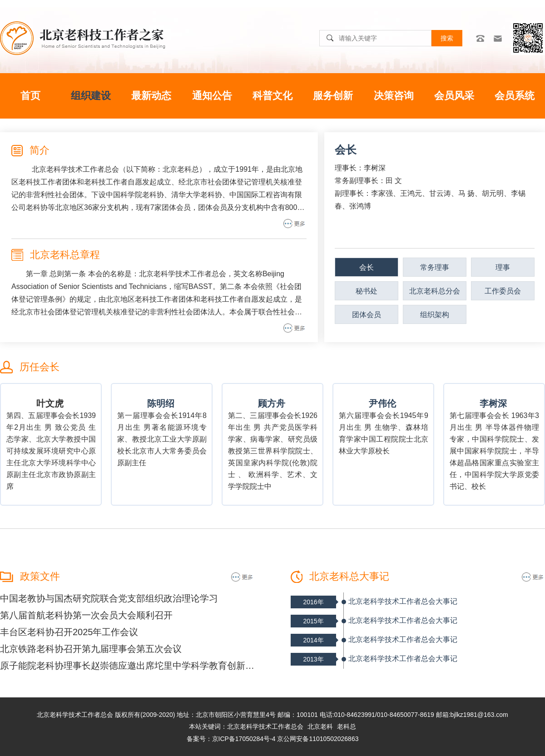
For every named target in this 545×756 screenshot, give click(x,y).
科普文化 (272, 96)
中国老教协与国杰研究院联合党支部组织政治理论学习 (109, 598)
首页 (30, 96)
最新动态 (151, 96)
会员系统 (515, 96)
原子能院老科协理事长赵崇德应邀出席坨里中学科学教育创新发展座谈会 (127, 666)
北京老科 (320, 726)
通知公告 (212, 96)
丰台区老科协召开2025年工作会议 (69, 632)
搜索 (447, 38)
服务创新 (333, 96)
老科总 (347, 726)
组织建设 (91, 96)
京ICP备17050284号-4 (244, 739)
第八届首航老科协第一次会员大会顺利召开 (86, 615)
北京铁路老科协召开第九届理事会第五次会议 (91, 649)
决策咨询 (394, 96)
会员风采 (454, 96)
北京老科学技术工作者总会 (265, 726)
